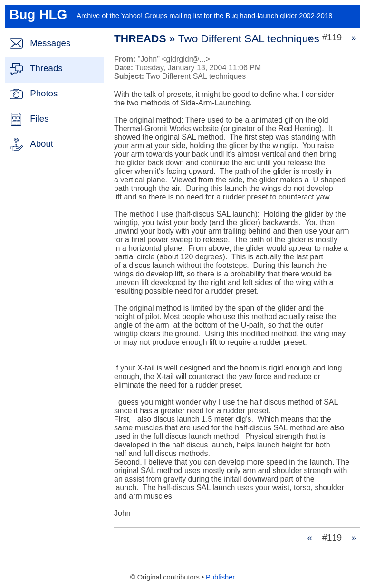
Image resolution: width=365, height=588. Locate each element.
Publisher (220, 577)
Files (39, 119)
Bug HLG (38, 14)
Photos (44, 93)
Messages (50, 43)
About (42, 144)
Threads (46, 68)
